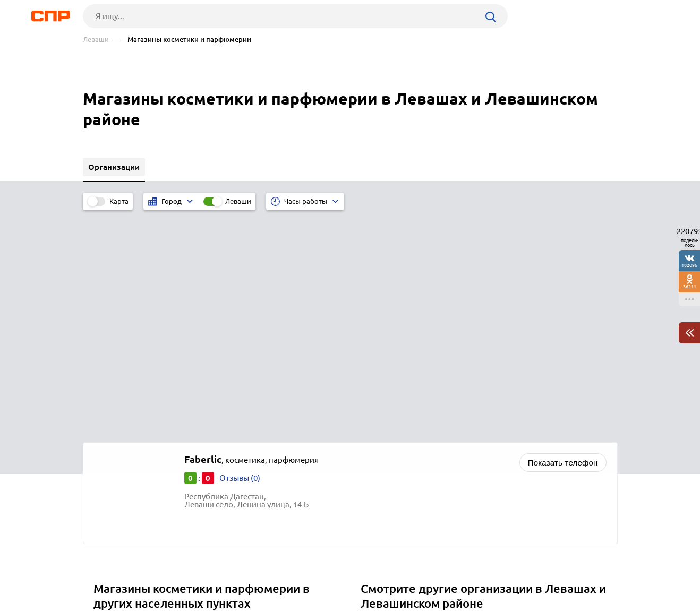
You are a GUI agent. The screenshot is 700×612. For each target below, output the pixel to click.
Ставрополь (120, 456)
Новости (168, 573)
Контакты (321, 573)
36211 (690, 286)
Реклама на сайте (244, 573)
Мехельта (115, 429)
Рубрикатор (103, 573)
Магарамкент (122, 403)
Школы (378, 429)
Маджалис (117, 416)
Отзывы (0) (240, 255)
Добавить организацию (570, 572)
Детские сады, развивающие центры (433, 442)
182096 (689, 265)
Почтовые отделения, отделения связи (437, 403)
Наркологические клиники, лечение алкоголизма (458, 416)
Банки (376, 456)
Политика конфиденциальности (225, 604)
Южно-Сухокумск (130, 442)
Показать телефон (563, 240)
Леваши (96, 40)
